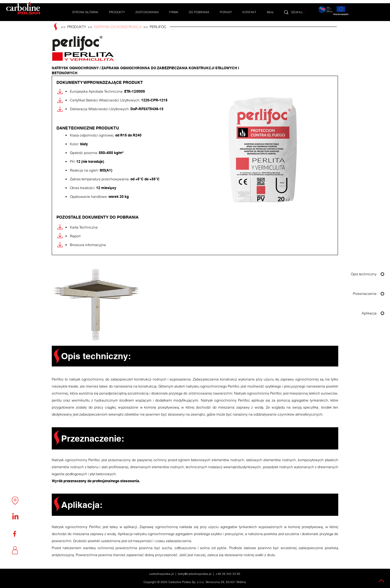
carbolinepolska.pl (161, 574)
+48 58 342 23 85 (228, 574)
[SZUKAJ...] (301, 12)
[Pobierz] (60, 91)
